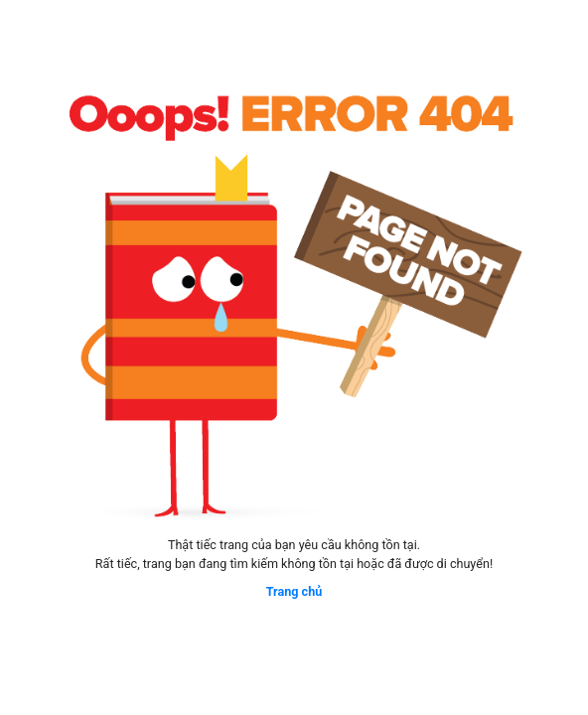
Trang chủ (294, 591)
